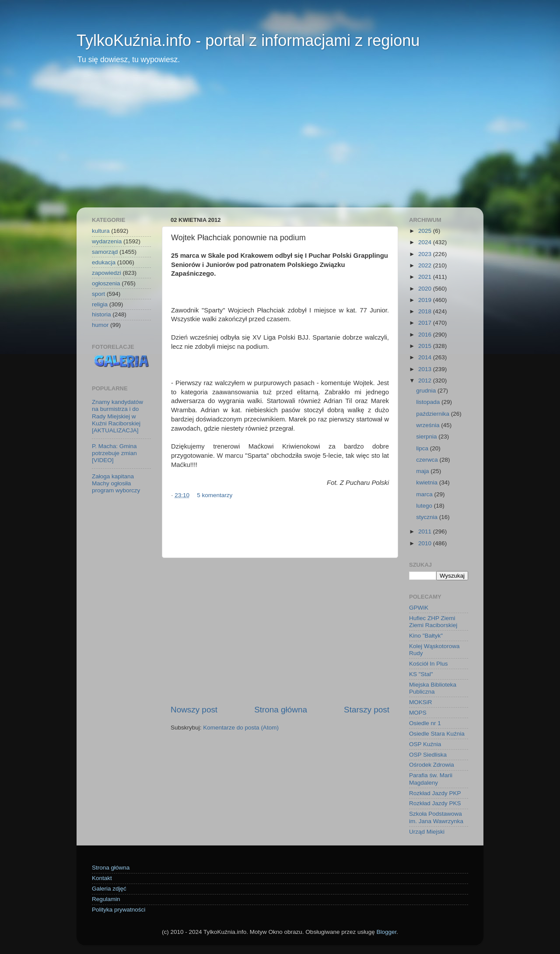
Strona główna (281, 710)
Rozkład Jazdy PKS (435, 803)
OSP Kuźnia (425, 744)
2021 (426, 277)
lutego (425, 506)
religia (100, 304)
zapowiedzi (107, 273)
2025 (426, 231)
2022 (426, 265)
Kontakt (102, 878)
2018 (426, 311)
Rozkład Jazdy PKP (435, 793)
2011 (426, 531)
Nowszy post (194, 710)
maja (423, 471)
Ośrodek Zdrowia (432, 765)
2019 (426, 300)
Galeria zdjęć (109, 889)
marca (425, 494)
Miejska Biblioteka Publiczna (433, 688)
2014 (426, 357)
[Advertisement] (280, 142)
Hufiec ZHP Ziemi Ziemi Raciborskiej (433, 622)
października (434, 414)
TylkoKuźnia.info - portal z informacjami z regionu (248, 40)
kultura (101, 231)
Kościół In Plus (429, 664)
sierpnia (427, 437)
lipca (423, 448)
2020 (426, 289)
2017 (426, 323)
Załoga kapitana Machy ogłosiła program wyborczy (116, 483)
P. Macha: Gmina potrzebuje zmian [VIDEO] (114, 453)
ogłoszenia (106, 283)
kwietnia (428, 482)
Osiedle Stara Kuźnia (437, 734)
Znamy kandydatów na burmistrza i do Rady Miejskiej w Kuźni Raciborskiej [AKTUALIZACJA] (117, 416)
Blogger (386, 932)
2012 (426, 381)
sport (98, 294)
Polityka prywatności (119, 910)
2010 (426, 543)
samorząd (105, 252)
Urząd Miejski (427, 832)
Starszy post (367, 710)
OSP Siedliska (428, 755)
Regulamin (106, 899)
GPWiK (419, 608)
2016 (426, 335)
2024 (426, 242)
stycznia (428, 517)
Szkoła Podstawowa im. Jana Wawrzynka (436, 817)
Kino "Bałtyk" (426, 636)
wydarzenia (107, 241)
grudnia (427, 391)
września (429, 425)
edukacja (104, 262)
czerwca (428, 460)
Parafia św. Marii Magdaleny (431, 779)
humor (100, 325)
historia (101, 314)
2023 (426, 254)
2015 (426, 346)
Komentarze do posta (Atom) (241, 728)
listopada (429, 402)
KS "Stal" (421, 674)
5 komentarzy (215, 495)
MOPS (418, 713)
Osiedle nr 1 (425, 723)
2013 (426, 369)
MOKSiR (421, 702)
